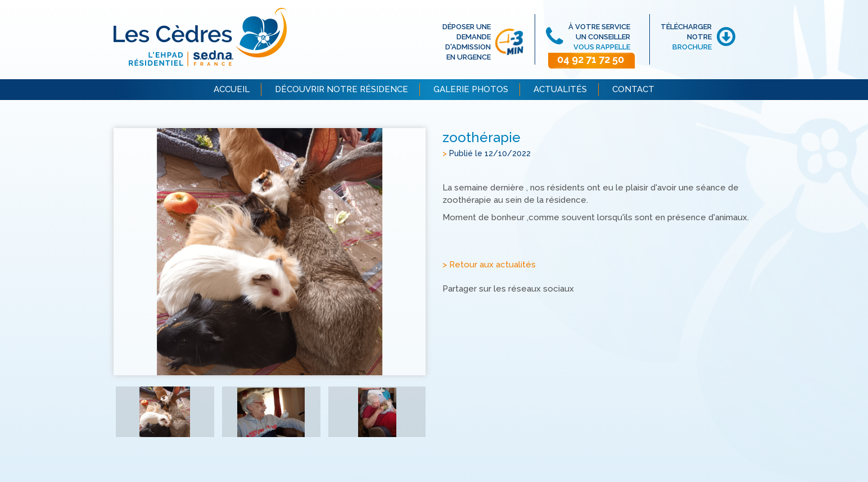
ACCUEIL (232, 89)
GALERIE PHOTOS (471, 89)
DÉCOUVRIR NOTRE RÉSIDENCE (342, 89)
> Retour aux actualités (489, 265)
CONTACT (633, 89)
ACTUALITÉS (560, 89)
